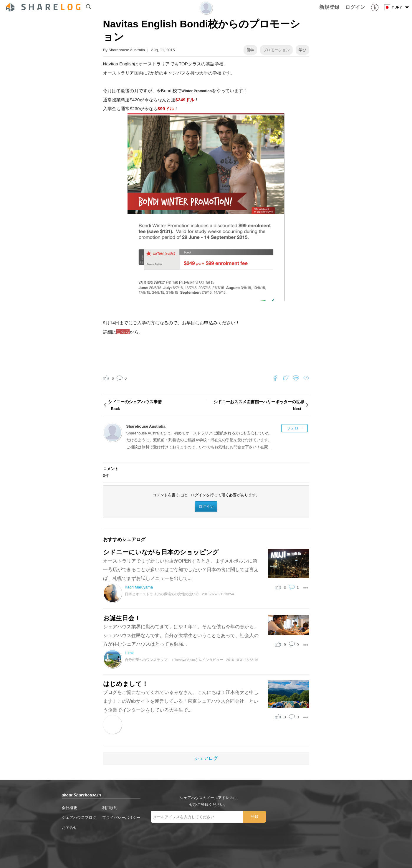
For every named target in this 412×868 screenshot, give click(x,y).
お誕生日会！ (122, 618)
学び (302, 50)
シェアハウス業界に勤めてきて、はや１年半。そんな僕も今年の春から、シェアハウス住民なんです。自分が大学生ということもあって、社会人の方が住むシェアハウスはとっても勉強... (181, 635)
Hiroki (130, 653)
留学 (250, 50)
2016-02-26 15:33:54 (218, 594)
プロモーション (276, 50)
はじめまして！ (126, 684)
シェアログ (206, 758)
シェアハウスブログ (79, 817)
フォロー (294, 428)
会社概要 (70, 808)
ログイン (206, 506)
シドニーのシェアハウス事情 (156, 406)
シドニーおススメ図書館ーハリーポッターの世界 (256, 406)
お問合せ (70, 828)
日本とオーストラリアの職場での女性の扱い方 (162, 594)
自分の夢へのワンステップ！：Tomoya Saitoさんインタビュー (174, 660)
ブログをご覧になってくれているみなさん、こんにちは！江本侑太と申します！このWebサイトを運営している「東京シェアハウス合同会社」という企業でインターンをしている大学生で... (181, 701)
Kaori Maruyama (139, 587)
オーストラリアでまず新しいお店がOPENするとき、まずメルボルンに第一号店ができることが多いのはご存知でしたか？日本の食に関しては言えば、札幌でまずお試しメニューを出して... (181, 570)
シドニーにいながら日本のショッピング (161, 552)
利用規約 (110, 808)
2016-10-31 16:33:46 (242, 660)
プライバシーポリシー (121, 817)
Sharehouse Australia (127, 50)
